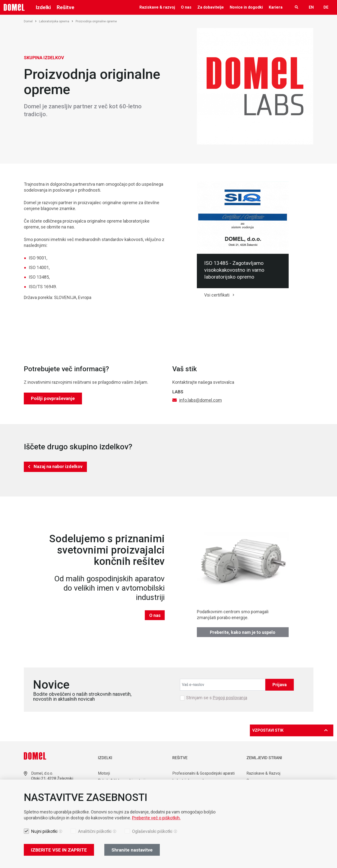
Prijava (280, 685)
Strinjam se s (217, 698)
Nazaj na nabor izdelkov (58, 466)
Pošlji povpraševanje (53, 398)
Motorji (104, 773)
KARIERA (254, 802)
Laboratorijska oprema (56, 21)
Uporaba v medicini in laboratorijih (201, 788)
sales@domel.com (47, 795)
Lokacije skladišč (46, 801)
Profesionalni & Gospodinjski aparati (203, 773)
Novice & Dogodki (262, 795)
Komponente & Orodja (117, 795)
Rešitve (66, 7)
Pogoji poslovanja (230, 698)
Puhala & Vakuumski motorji (122, 780)
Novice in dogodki (246, 7)
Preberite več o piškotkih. (156, 850)
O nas (186, 7)
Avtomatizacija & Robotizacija (123, 802)
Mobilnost (181, 795)
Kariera (276, 7)
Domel (30, 21)
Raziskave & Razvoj (263, 773)
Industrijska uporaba (190, 780)
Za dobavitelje (211, 7)
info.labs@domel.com (201, 400)
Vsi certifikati (217, 295)
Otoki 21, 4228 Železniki (52, 778)
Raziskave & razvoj (157, 7)
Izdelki (43, 7)
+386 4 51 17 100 (46, 789)
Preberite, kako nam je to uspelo (243, 632)
